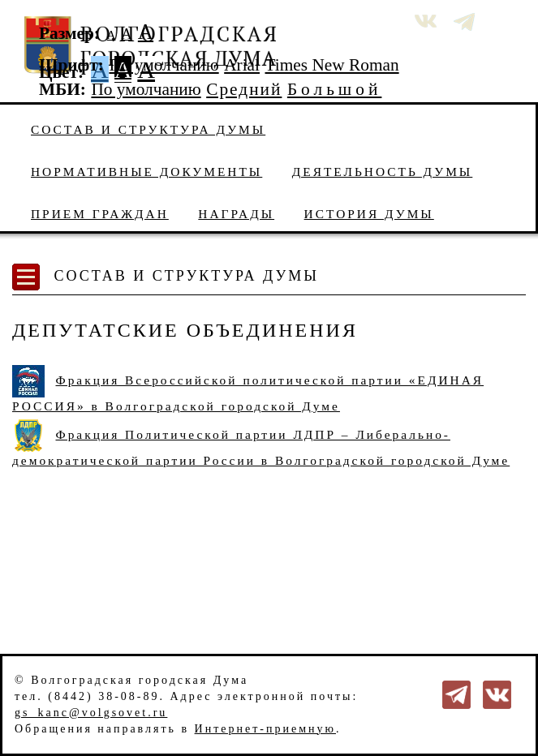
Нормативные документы (146, 172)
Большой (335, 89)
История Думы (369, 214)
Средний (244, 89)
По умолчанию (164, 65)
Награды (236, 214)
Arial (242, 65)
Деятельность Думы (383, 172)
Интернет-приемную (265, 729)
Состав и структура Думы (148, 129)
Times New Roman (332, 65)
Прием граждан (100, 214)
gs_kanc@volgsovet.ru (91, 713)
